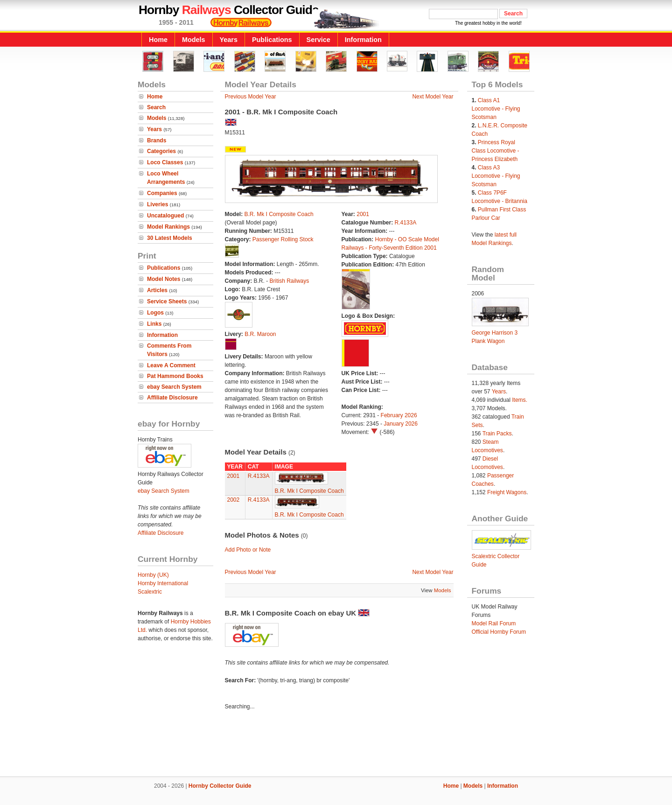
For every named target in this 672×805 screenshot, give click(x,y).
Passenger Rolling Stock (283, 239)
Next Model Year (433, 97)
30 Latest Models (170, 238)
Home (158, 40)
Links (154, 324)
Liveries (157, 204)
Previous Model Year (251, 97)
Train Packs (497, 434)
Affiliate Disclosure (172, 398)
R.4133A (406, 223)
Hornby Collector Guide (220, 786)
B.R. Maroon (260, 334)
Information (363, 40)
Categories (161, 151)
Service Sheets (167, 301)
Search (156, 107)
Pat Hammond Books (175, 376)
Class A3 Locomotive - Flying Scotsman (496, 176)
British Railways (290, 281)
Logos (155, 313)
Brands (157, 140)
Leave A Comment (171, 365)
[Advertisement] (336, 745)
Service (318, 40)
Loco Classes (165, 162)
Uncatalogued (165, 216)
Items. (520, 400)
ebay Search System (174, 387)
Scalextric (150, 592)
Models (194, 40)
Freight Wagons (507, 492)
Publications (272, 40)
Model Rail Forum (494, 623)
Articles (157, 290)
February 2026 (399, 415)
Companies (162, 193)
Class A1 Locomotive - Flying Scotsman (496, 109)
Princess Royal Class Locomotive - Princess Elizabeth (496, 151)
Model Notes (164, 279)
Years (229, 40)
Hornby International (163, 583)
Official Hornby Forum (499, 632)
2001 (363, 214)
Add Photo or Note (248, 550)
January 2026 (401, 424)
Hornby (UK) (153, 575)
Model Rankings (168, 227)
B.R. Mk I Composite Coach (279, 214)
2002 (234, 500)
